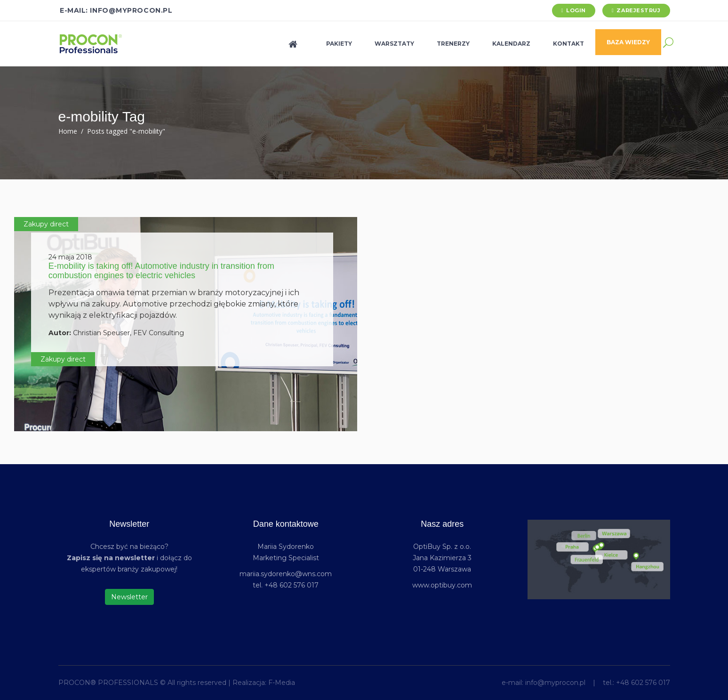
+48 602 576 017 (643, 683)
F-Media (282, 683)
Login (576, 10)
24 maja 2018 (70, 257)
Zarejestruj (638, 10)
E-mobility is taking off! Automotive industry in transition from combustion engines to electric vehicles (161, 271)
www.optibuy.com (442, 585)
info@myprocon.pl (555, 683)
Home (68, 131)
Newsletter (129, 597)
